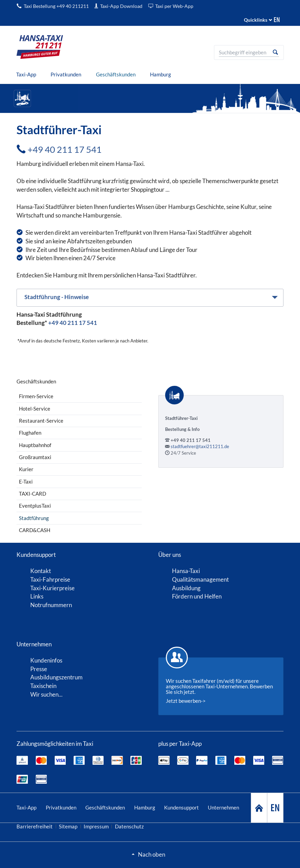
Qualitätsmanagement (200, 579)
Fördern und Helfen (197, 596)
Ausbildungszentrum (56, 677)
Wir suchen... (46, 694)
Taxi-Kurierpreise (52, 588)
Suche (275, 52)
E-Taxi (26, 481)
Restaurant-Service (41, 421)
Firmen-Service (36, 396)
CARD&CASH (35, 530)
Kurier (26, 469)
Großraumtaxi (35, 457)
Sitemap (68, 826)
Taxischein (43, 686)
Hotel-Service (35, 409)
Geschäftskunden (105, 807)
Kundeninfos (46, 660)
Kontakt (41, 571)
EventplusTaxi (35, 506)
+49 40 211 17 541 (65, 149)
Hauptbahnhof (35, 445)
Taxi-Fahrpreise (50, 579)
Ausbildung (186, 588)
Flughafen (30, 433)
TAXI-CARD (33, 494)
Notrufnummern (51, 605)
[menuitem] (26, 75)
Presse (39, 669)
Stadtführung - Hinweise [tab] (57, 297)
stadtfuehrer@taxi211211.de (200, 446)
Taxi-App (26, 807)
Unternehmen (223, 807)
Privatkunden (61, 807)
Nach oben (152, 854)
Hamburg (145, 807)
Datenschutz (129, 826)
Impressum (96, 826)
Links (37, 596)
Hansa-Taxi (186, 571)
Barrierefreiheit (35, 826)
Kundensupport (181, 807)
